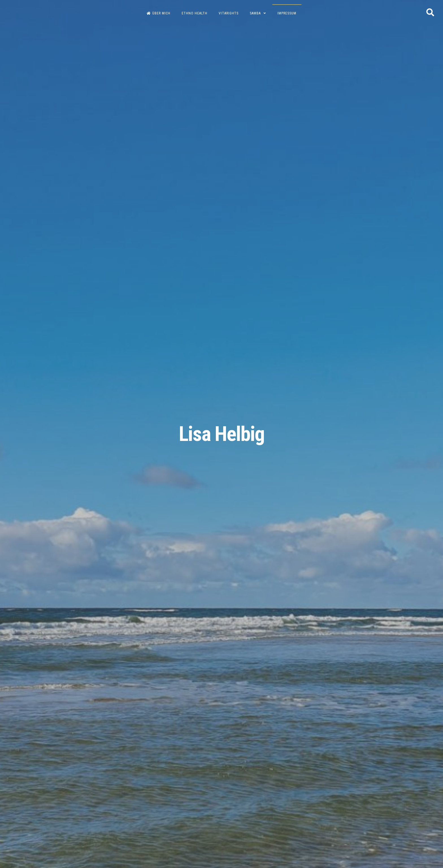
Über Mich (158, 13)
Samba (255, 13)
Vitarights (229, 13)
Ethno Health (195, 13)
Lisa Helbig (222, 434)
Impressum (287, 13)
